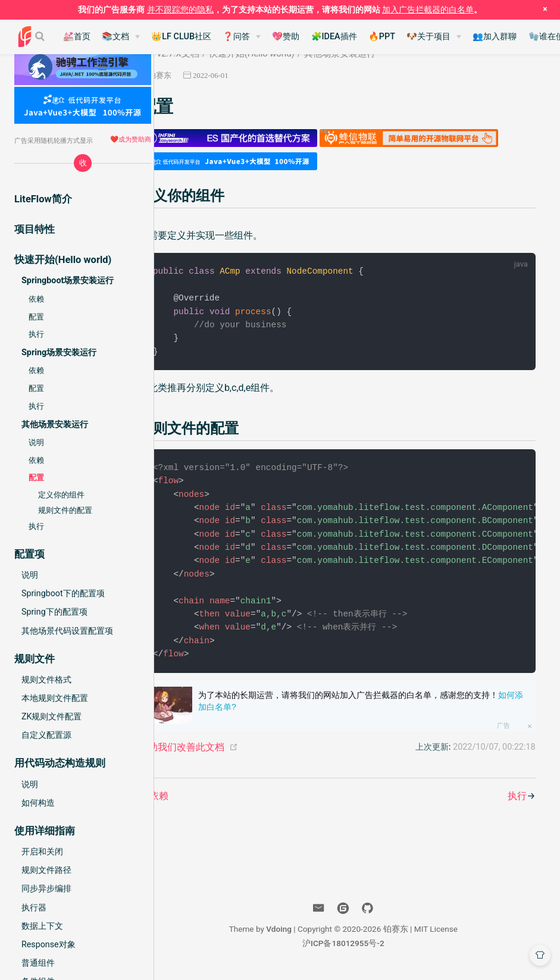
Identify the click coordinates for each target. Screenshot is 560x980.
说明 (36, 442)
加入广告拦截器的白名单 (428, 10)
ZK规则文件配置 (51, 716)
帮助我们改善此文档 (224, 753)
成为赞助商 (135, 139)
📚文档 (115, 37)
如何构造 (38, 803)
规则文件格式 (46, 680)
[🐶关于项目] (434, 37)
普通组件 (38, 963)
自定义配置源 (46, 735)
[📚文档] (121, 37)
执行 (36, 334)
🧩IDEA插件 (334, 37)
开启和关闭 (42, 851)
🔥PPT (382, 37)
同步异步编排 (46, 888)
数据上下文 (42, 926)
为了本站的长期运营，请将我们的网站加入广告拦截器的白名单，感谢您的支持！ (382, 707)
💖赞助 (286, 37)
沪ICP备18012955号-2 (366, 949)
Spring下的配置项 (54, 612)
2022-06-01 (253, 75)
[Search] (41, 36)
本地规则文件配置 (55, 698)
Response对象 (49, 944)
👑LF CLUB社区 (181, 37)
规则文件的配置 (65, 510)
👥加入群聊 (495, 37)
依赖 (36, 299)
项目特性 (35, 229)
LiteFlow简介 (43, 199)
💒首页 (77, 37)
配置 (36, 317)
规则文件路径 (46, 870)
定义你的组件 (61, 495)
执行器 (34, 907)
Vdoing (301, 935)
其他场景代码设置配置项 (67, 631)
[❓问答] (242, 37)
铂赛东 (202, 75)
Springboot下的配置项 (63, 593)
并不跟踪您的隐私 (180, 10)
